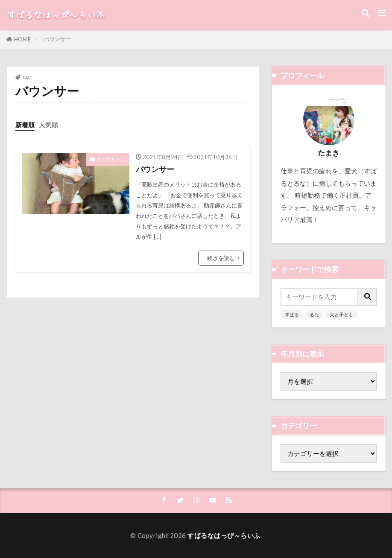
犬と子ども (341, 314)
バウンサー (57, 39)
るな (314, 314)
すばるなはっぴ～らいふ (224, 535)
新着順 (25, 125)
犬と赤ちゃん (111, 159)
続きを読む (221, 258)
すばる (292, 314)
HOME (22, 39)
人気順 (48, 125)
